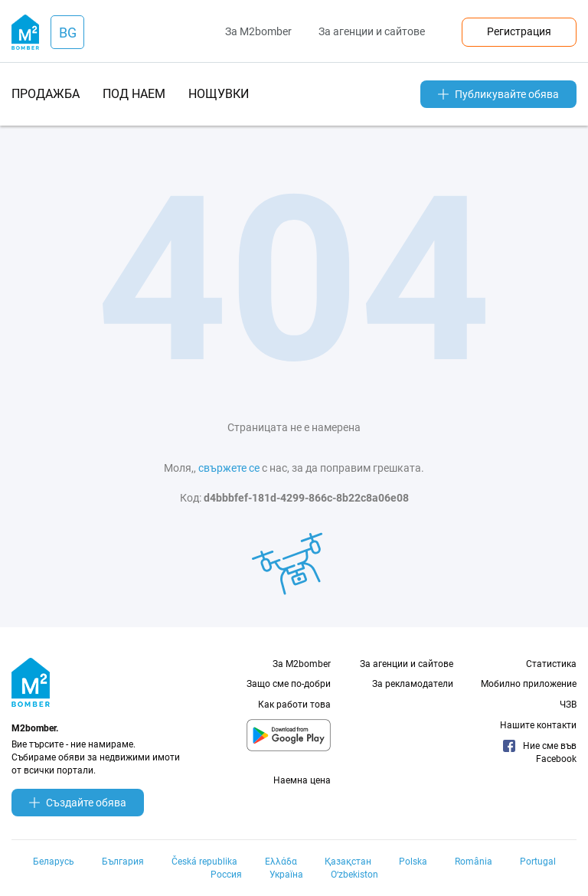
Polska (413, 862)
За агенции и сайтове (372, 31)
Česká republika (204, 862)
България (123, 862)
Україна (286, 875)
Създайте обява (78, 803)
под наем (134, 94)
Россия (226, 875)
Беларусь (54, 862)
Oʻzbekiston (354, 875)
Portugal (538, 862)
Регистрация (519, 31)
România (474, 862)
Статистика (551, 664)
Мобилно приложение (529, 684)
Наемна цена (302, 780)
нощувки (219, 94)
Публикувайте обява (498, 94)
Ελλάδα (281, 862)
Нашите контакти (538, 725)
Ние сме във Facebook (540, 752)
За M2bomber (258, 31)
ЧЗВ (568, 705)
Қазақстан (348, 862)
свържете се (229, 468)
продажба (46, 94)
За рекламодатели (413, 684)
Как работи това (294, 705)
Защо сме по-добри (289, 684)
